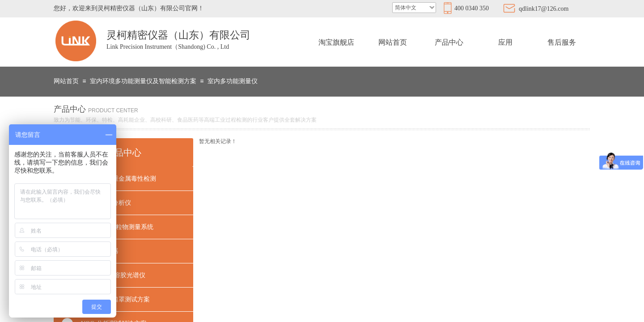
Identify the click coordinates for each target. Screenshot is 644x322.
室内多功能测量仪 (233, 81)
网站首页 (393, 42)
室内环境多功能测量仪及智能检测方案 (143, 81)
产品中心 (449, 42)
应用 (505, 42)
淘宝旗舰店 (336, 42)
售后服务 (562, 42)
